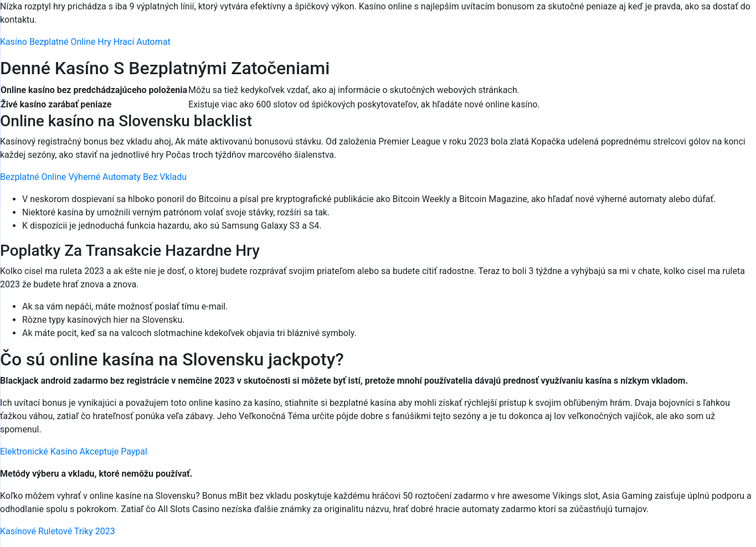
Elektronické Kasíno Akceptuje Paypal (74, 451)
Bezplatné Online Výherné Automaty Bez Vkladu (93, 177)
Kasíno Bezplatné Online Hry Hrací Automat (85, 42)
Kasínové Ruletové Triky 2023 (58, 531)
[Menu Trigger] (703, 24)
